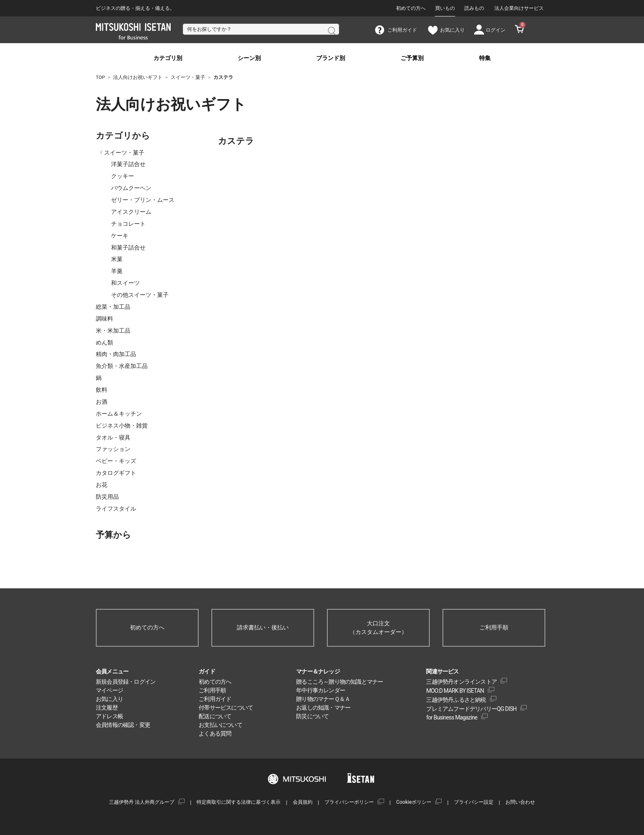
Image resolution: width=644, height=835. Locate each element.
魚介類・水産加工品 (122, 366)
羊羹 (117, 271)
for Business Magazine (452, 717)
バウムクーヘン (131, 188)
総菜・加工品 (113, 307)
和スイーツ (125, 283)
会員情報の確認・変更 (123, 725)
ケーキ (120, 236)
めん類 (104, 342)
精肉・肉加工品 (116, 354)
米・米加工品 (113, 331)
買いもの (445, 8)
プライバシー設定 (474, 802)
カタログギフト (116, 473)
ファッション (113, 449)
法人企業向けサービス (519, 8)
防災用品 (107, 497)
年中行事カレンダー (321, 690)
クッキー (123, 176)
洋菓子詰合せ (128, 164)
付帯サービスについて (226, 708)
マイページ (109, 690)
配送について (215, 716)
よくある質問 (215, 733)
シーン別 (249, 58)
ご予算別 (412, 58)
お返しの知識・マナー (323, 708)
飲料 (102, 390)
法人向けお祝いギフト (141, 104)
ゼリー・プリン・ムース (143, 200)
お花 (102, 485)
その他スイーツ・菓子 (140, 295)
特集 (485, 58)
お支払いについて (220, 725)
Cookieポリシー (414, 802)
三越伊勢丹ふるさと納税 (456, 700)
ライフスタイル (116, 509)
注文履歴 (107, 708)
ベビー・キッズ (116, 461)
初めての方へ (411, 8)
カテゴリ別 (168, 58)
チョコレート (128, 224)
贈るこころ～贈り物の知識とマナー (339, 682)
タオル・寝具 (113, 437)
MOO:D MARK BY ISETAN (455, 691)
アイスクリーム (131, 212)
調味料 (104, 319)
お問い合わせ (520, 802)
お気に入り (109, 699)
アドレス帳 (109, 716)
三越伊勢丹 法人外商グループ (142, 802)
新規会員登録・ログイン (126, 682)
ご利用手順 (494, 627)
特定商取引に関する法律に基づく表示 (239, 802)
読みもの (474, 8)
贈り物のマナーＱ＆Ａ (323, 699)
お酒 (102, 402)
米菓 (117, 259)
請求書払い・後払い (263, 627)
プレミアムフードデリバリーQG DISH (471, 709)
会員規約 (303, 802)
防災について (312, 716)
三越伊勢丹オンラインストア (461, 682)
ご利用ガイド (215, 699)
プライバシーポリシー (349, 802)
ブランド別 (331, 58)
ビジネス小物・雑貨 (122, 426)
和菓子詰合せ (128, 247)
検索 (331, 30)
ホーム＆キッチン (119, 414)
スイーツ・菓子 (124, 153)
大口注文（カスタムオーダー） (378, 628)
